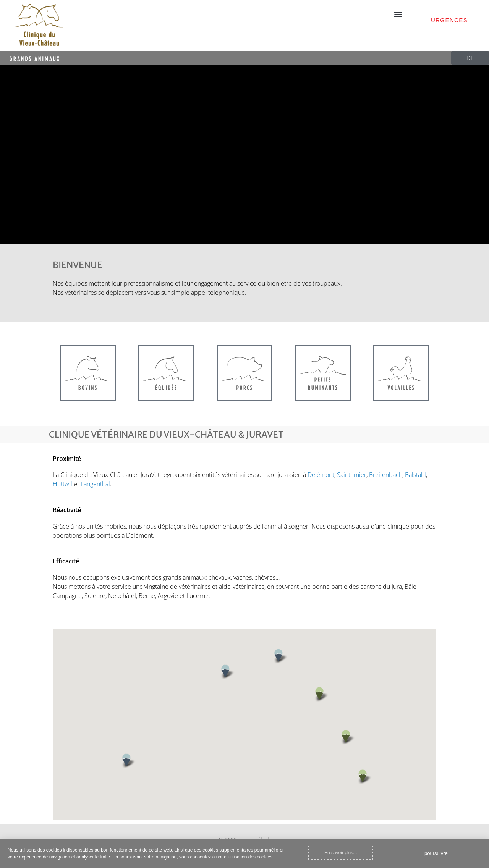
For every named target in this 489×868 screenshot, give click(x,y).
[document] (244, 434)
